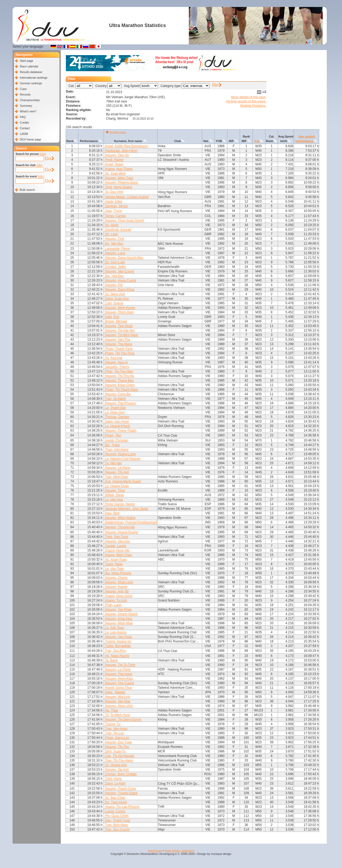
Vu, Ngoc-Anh (115, 294)
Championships (30, 100)
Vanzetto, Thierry (117, 367)
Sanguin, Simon (116, 206)
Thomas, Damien (117, 417)
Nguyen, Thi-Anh (117, 472)
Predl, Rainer (114, 160)
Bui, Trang (112, 445)
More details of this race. (249, 97)
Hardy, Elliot (113, 201)
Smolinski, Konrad (118, 230)
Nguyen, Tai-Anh (116, 770)
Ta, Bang (111, 660)
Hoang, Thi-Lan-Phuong (122, 807)
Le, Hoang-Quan (116, 486)
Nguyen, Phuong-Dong (121, 182)
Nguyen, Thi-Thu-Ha (119, 376)
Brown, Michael (116, 321)
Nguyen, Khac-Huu (118, 619)
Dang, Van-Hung (116, 421)
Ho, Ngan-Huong (117, 656)
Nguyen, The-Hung (118, 674)
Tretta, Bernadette (117, 646)
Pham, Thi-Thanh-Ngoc (121, 390)
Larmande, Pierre (117, 249)
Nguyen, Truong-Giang (121, 793)
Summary (26, 106)
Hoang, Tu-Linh (116, 600)
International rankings (34, 78)
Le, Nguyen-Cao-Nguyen (122, 459)
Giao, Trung (113, 211)
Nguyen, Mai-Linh (117, 697)
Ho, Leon (111, 234)
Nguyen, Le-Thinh (117, 669)
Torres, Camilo (115, 216)
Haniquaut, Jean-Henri (121, 151)
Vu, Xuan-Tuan (115, 559)
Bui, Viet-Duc (114, 276)
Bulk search (27, 190)
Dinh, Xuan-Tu (115, 751)
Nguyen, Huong (116, 587)
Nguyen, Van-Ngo (117, 701)
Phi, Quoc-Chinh (116, 816)
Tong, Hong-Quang (118, 187)
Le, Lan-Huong (115, 632)
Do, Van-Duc (114, 243)
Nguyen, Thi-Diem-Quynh (123, 719)
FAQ (23, 117)
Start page (27, 61)
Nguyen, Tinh (114, 239)
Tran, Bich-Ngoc (116, 825)
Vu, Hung (111, 225)
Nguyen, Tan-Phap (118, 610)
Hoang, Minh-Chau (118, 555)
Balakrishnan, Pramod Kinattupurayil (131, 522)
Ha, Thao (111, 710)
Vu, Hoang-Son (116, 765)
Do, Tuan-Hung (116, 802)
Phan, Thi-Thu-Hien (119, 371)
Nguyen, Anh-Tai (116, 591)
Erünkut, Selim (115, 267)
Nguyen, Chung (116, 578)
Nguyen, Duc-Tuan (118, 742)
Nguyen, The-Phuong (120, 403)
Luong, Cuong (115, 811)
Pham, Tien (113, 435)
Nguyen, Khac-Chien (119, 385)
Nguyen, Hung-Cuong (120, 280)
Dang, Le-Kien (115, 783)
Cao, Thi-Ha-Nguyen (119, 756)
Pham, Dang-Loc (117, 738)
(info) (43, 154)
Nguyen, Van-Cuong (119, 271)
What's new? (28, 111)
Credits (24, 123)
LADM (24, 134)
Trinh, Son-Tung (116, 537)
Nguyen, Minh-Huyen (120, 308)
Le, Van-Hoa (114, 500)
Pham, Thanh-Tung (118, 349)
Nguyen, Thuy (115, 490)
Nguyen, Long (115, 253)
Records (25, 94)
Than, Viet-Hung (116, 450)
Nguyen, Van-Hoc (117, 541)
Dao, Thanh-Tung (117, 820)
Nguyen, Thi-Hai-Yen (119, 330)
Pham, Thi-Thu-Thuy (119, 353)
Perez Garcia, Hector (120, 504)
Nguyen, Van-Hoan (118, 637)
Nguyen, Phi (113, 285)
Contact (25, 128)
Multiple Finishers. (253, 106)
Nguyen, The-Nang (118, 344)
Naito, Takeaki (115, 692)
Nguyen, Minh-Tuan (119, 178)
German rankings (31, 83)
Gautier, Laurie (115, 546)
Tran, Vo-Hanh (115, 399)
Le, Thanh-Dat (115, 408)
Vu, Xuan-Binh (115, 173)
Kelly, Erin (112, 317)
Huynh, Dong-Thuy (118, 688)
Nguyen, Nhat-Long (119, 582)
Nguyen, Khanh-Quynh (121, 614)
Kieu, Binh (112, 513)
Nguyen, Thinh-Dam (119, 312)
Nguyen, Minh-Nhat (119, 623)
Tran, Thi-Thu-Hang (119, 760)
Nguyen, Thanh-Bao (119, 380)
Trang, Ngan (113, 564)
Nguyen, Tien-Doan (119, 326)
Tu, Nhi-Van (113, 463)
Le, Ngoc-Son (114, 412)
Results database (31, 72)
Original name (118, 132)
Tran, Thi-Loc (114, 733)
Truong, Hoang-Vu (118, 641)
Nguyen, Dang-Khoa (119, 290)
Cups (23, 89)
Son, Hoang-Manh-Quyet (123, 481)
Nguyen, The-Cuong (119, 683)
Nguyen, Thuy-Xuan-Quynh (124, 220)
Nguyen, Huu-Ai (116, 362)
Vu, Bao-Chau (115, 798)
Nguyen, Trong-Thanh (120, 431)
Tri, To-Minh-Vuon (117, 715)
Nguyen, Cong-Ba (117, 394)
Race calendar (29, 66)
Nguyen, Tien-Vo (116, 155)
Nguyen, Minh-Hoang (120, 518)
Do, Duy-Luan (114, 262)
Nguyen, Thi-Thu (117, 747)
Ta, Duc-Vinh (114, 192)
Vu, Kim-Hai (113, 358)
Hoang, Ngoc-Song (118, 596)
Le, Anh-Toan (114, 628)
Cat (257, 141)
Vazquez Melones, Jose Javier (126, 509)
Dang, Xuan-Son (116, 299)
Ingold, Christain (116, 440)
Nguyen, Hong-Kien (119, 679)
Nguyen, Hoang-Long (120, 454)
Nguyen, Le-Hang (117, 468)
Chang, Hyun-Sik (117, 550)
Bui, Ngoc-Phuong (118, 573)
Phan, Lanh (113, 605)
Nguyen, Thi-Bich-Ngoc (121, 335)
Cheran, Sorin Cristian (120, 774)
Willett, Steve (114, 495)
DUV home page (31, 139)
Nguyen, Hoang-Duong (121, 532)
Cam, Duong (114, 303)
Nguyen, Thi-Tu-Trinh (120, 665)
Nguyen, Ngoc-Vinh (119, 706)
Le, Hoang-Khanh (117, 426)
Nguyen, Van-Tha (117, 340)
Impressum (155, 851)
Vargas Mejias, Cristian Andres (127, 197)
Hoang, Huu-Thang (118, 169)
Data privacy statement (179, 851)
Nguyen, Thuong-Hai (119, 527)
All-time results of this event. (246, 101)
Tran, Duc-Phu (115, 651)
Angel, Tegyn (114, 164)
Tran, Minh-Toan (116, 477)
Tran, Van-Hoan (116, 729)
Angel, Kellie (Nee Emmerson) (126, 146)
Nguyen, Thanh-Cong (120, 789)
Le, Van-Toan (114, 569)
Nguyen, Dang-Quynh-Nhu (124, 258)
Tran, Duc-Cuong (117, 829)
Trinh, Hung (113, 779)
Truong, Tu (112, 724)
